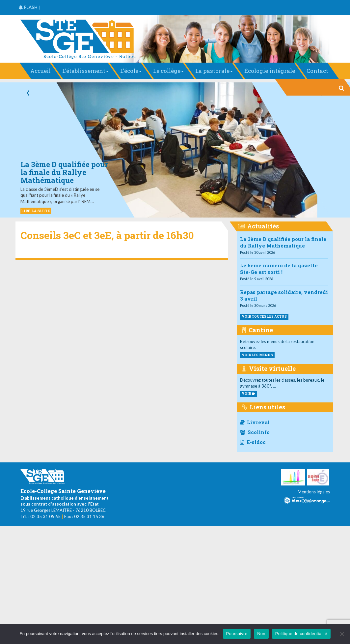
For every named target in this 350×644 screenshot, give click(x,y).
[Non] (342, 634)
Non (261, 634)
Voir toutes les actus (264, 317)
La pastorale (214, 71)
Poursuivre (237, 634)
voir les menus (257, 355)
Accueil (40, 71)
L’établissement (85, 71)
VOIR (248, 394)
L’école (131, 71)
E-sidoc (253, 442)
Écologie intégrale (270, 71)
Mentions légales (314, 492)
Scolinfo (255, 432)
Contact (317, 71)
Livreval (255, 422)
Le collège (168, 71)
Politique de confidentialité (301, 634)
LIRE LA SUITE (36, 211)
